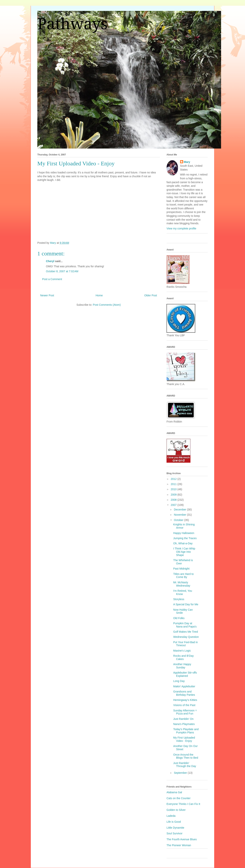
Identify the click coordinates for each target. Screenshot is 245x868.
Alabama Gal (174, 792)
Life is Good (174, 822)
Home (99, 295)
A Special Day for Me (186, 604)
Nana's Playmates (184, 724)
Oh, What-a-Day (183, 543)
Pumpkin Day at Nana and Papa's (185, 625)
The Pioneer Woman (179, 845)
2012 (174, 479)
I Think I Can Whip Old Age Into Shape (184, 552)
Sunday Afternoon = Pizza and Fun (185, 712)
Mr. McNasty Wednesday (182, 584)
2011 (174, 484)
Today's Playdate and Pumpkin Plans (186, 731)
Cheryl (50, 261)
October (179, 520)
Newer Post (47, 295)
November (180, 515)
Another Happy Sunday (182, 666)
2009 (174, 495)
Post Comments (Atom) (107, 305)
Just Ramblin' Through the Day (185, 765)
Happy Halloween (184, 533)
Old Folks (179, 618)
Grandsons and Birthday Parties (184, 693)
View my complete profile (181, 228)
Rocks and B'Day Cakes (183, 657)
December (180, 510)
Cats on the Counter (178, 798)
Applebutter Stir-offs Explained (185, 674)
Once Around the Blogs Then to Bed (186, 756)
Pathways (72, 24)
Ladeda (171, 816)
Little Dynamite (175, 828)
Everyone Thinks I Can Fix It (183, 804)
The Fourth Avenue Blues (182, 839)
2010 (174, 489)
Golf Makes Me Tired (186, 632)
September (181, 773)
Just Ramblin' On (183, 719)
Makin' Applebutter (184, 686)
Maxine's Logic (182, 651)
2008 (174, 500)
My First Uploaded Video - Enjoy (184, 739)
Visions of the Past (184, 705)
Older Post (151, 295)
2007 (174, 505)
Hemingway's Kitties (185, 700)
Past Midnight (181, 569)
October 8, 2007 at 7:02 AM (62, 271)
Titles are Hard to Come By (183, 576)
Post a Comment (52, 279)
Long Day (179, 681)
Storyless (179, 599)
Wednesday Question (186, 637)
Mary (187, 162)
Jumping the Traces (185, 538)
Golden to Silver (176, 810)
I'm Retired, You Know (183, 592)
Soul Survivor (174, 833)
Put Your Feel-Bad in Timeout (185, 644)
